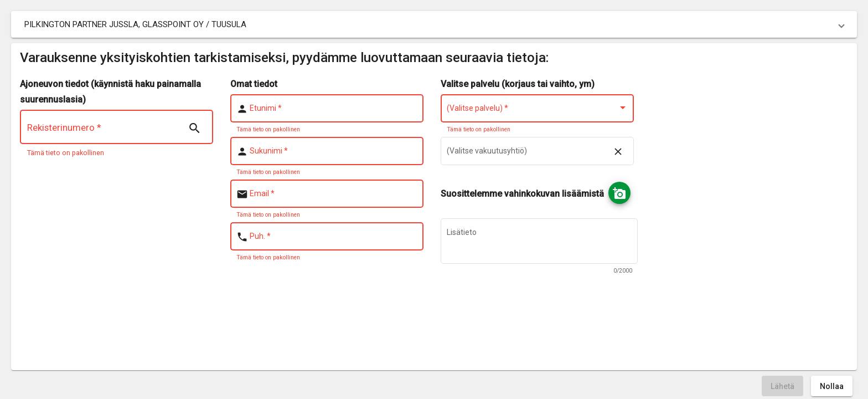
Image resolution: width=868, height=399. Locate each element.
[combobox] (538, 110)
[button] (434, 24)
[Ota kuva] (619, 193)
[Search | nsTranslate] (194, 129)
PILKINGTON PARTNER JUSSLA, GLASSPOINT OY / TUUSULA (135, 24)
